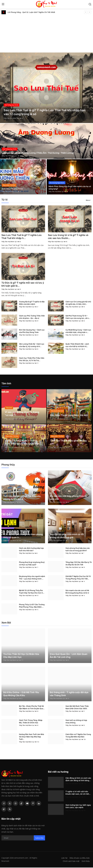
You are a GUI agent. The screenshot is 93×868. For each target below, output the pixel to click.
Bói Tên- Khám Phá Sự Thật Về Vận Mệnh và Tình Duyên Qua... (32, 708)
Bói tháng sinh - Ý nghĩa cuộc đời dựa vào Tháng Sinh (69, 694)
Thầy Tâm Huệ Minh (10, 118)
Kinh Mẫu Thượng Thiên (13, 189)
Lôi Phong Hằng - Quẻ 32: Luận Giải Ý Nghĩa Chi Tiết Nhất (31, 12)
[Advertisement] (46, 32)
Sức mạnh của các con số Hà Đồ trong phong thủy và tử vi (77, 592)
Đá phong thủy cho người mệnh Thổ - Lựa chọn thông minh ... (32, 578)
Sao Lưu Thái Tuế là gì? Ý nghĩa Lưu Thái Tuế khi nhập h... (22, 237)
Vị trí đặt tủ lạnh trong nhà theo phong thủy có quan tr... (23, 536)
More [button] (88, 200)
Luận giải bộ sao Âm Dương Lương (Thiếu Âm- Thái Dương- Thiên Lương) (40, 153)
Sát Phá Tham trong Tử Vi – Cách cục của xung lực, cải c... (78, 317)
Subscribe (39, 838)
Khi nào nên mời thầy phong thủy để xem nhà (68, 498)
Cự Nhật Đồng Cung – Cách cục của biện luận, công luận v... (78, 331)
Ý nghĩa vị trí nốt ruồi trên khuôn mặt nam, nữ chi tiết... (78, 793)
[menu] (3, 4)
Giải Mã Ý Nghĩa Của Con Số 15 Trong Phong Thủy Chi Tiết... (78, 578)
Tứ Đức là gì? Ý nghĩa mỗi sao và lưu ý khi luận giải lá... (22, 285)
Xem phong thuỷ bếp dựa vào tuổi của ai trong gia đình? (78, 550)
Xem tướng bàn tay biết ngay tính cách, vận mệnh (78, 807)
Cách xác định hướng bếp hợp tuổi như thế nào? (31, 550)
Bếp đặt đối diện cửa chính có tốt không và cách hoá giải (67, 536)
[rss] (10, 810)
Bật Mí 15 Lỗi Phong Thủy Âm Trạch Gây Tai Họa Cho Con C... (32, 592)
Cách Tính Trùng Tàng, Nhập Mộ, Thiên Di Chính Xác (31, 722)
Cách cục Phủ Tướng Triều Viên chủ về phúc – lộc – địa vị (32, 317)
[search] (90, 4)
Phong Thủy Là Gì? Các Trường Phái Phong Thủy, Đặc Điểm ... (32, 606)
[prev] (86, 12)
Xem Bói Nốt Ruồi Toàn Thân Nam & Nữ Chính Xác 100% (77, 708)
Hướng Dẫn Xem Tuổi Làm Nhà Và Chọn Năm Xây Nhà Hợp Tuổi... (31, 737)
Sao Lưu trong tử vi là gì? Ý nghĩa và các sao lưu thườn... (69, 237)
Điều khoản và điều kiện (80, 858)
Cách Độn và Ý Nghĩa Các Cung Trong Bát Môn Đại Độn (78, 736)
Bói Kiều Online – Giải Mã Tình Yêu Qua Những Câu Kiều (21, 694)
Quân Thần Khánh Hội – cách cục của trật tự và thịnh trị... (77, 346)
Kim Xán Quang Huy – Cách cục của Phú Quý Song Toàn (32, 331)
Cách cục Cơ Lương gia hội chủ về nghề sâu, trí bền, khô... (78, 303)
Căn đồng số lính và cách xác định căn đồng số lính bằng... (78, 780)
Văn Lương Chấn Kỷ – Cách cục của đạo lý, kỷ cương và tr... (32, 346)
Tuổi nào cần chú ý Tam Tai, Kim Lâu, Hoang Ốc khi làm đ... (22, 498)
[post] (46, 88)
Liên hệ (64, 858)
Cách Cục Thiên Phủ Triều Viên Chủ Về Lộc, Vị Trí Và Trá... (32, 360)
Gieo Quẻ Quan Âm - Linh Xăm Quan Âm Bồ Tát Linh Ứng (69, 656)
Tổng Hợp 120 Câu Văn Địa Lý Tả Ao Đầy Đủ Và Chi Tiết (79, 564)
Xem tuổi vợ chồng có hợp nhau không (76, 722)
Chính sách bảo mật (71, 862)
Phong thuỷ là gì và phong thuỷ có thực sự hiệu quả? (32, 564)
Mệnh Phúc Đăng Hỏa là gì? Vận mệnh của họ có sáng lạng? (70, 187)
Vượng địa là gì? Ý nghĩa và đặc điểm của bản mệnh (32, 303)
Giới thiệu (86, 862)
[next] (90, 12)
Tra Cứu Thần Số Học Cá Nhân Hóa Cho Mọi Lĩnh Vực (21, 656)
